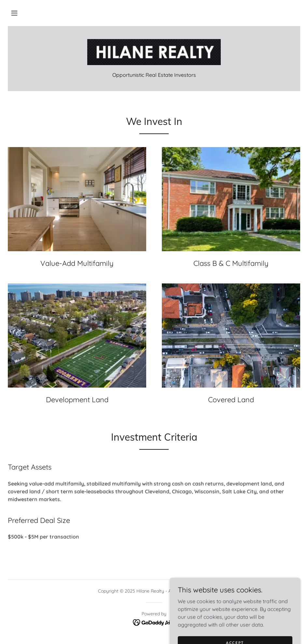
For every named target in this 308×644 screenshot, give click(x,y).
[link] (154, 52)
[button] (14, 13)
